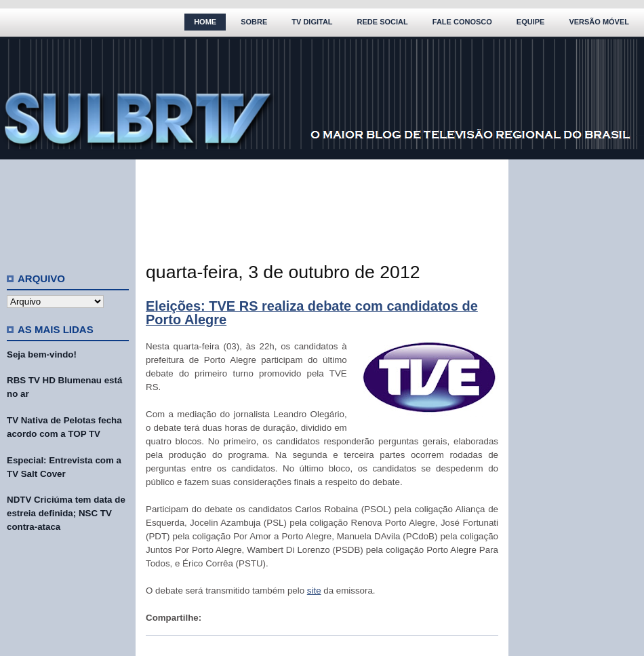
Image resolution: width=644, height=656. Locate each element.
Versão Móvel (599, 22)
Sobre (254, 22)
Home (205, 22)
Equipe (531, 22)
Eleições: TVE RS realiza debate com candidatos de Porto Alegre (312, 313)
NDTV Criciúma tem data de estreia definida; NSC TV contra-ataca (66, 513)
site (314, 591)
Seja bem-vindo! (42, 354)
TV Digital (312, 22)
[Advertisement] (68, 210)
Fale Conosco (462, 22)
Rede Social (383, 22)
